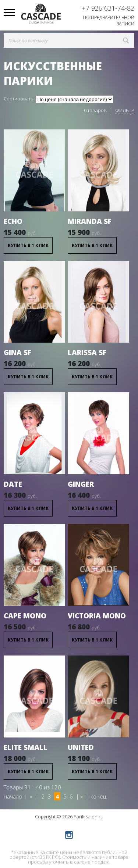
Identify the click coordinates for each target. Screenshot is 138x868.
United (81, 747)
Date (13, 484)
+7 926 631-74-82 (108, 8)
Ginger (81, 484)
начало (13, 796)
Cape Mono (25, 616)
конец (98, 796)
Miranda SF (90, 221)
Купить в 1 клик (28, 245)
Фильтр (125, 110)
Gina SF (17, 353)
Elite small (26, 747)
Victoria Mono (97, 616)
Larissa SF (87, 353)
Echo (13, 221)
